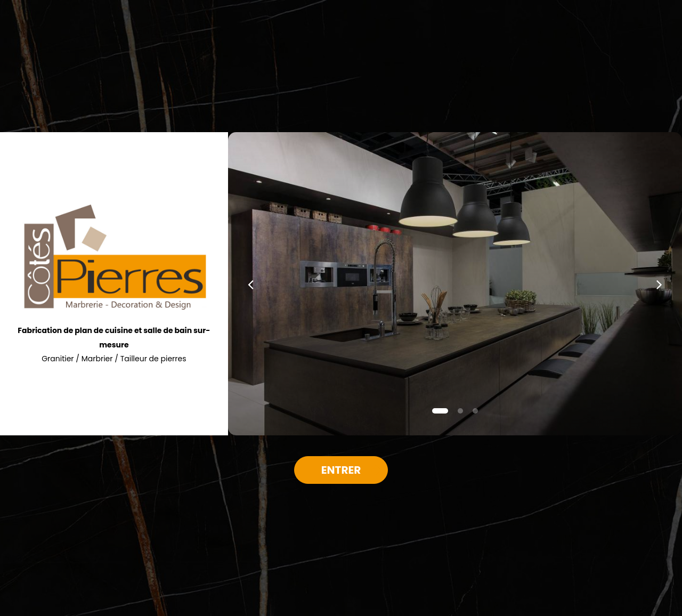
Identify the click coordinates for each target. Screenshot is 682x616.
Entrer (341, 470)
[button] (251, 284)
